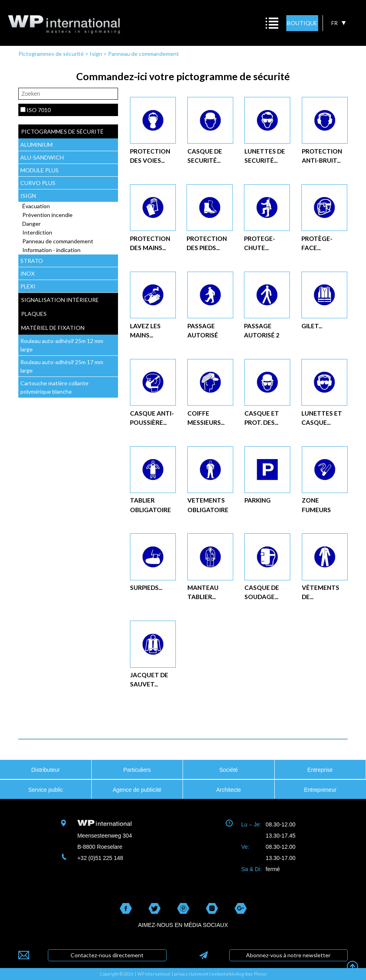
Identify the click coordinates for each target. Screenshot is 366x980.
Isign (96, 54)
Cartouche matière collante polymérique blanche (54, 387)
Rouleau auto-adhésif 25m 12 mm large (62, 345)
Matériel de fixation (53, 328)
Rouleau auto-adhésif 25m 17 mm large (62, 366)
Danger (31, 224)
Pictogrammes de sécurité (51, 54)
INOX (28, 273)
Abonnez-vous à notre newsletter (288, 955)
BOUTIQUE (302, 23)
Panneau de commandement (144, 54)
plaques (34, 314)
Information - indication (51, 250)
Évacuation (36, 206)
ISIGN (28, 196)
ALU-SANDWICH (42, 157)
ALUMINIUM (36, 145)
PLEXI (28, 286)
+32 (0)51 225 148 (100, 858)
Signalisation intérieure (60, 300)
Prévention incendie (47, 215)
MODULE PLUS (39, 170)
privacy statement (191, 974)
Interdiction (37, 232)
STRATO (32, 261)
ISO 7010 (39, 110)
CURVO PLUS (38, 183)
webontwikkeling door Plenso (239, 974)
